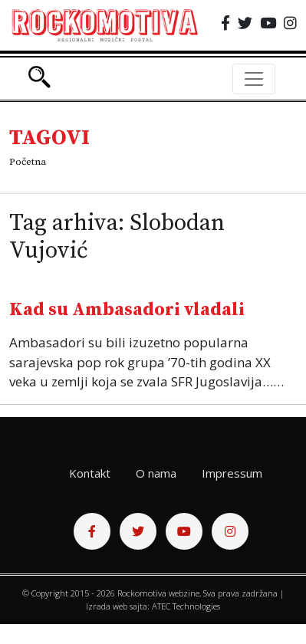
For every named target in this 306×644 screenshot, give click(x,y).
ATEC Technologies (186, 606)
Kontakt (90, 473)
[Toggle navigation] (254, 79)
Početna (28, 162)
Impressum (232, 473)
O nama (156, 473)
